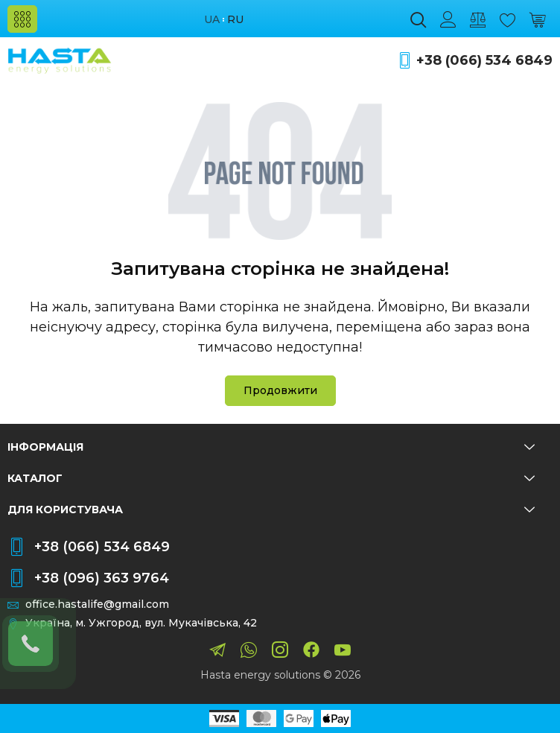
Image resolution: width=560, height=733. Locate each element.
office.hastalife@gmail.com (97, 605)
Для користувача (271, 510)
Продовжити (280, 390)
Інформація (271, 447)
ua (212, 20)
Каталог (271, 478)
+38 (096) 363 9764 (102, 578)
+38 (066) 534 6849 (484, 61)
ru (235, 20)
